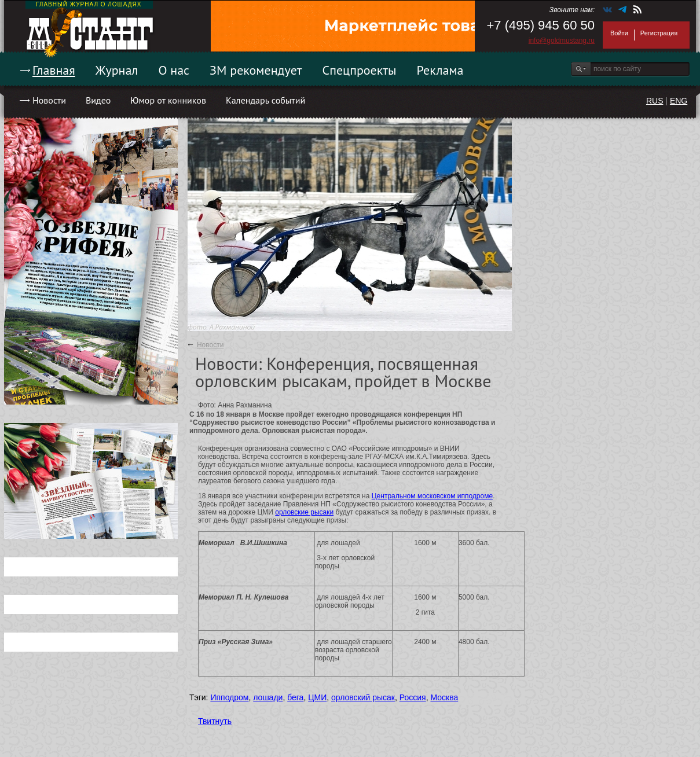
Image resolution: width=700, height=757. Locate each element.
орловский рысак (363, 697)
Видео (98, 100)
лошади (268, 697)
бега (295, 697)
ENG (679, 101)
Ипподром (229, 697)
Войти (619, 33)
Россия (413, 697)
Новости (49, 100)
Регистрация (659, 33)
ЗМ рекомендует (256, 70)
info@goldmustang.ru (562, 41)
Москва (444, 697)
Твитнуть (215, 721)
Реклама (440, 70)
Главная (54, 70)
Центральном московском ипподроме (432, 496)
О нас (174, 70)
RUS (655, 101)
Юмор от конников (168, 100)
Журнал (117, 70)
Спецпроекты (360, 70)
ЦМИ (317, 697)
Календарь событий (265, 100)
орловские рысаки (304, 512)
